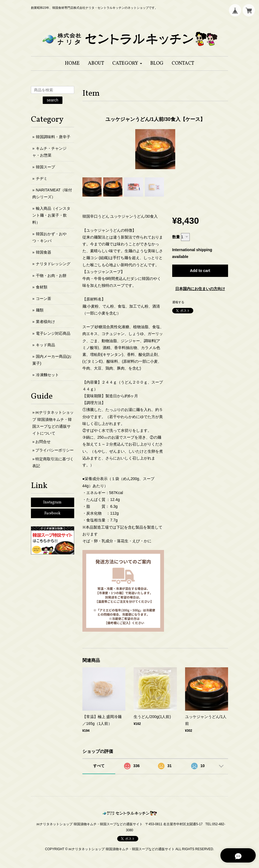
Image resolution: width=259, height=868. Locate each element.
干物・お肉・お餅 (51, 276)
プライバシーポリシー (54, 450)
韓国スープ (45, 167)
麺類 (40, 310)
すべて (99, 766)
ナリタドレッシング (53, 264)
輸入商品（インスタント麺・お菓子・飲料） (51, 215)
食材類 (42, 287)
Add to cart (200, 271)
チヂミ (42, 178)
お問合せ (43, 442)
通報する (178, 302)
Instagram (52, 502)
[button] (127, 63)
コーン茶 (44, 299)
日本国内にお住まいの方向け (200, 289)
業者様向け (45, 322)
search (53, 100)
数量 (176, 237)
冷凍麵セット (47, 375)
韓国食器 (44, 252)
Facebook (52, 513)
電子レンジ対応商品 (53, 333)
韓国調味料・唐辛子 (53, 137)
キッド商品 (45, 345)
